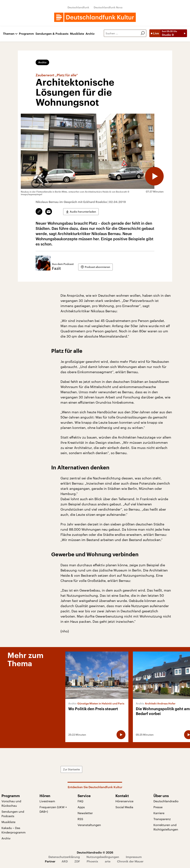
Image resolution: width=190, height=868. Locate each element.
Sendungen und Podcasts (13, 814)
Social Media (124, 807)
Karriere (159, 813)
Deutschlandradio (166, 801)
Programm (26, 34)
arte (108, 861)
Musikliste (77, 34)
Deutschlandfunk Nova (108, 7)
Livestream (47, 801)
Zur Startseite (71, 769)
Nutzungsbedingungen (103, 857)
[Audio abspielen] (154, 176)
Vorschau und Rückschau (11, 803)
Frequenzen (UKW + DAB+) (53, 809)
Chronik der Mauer (130, 861)
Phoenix (92, 861)
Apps (81, 807)
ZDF (77, 861)
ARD (65, 861)
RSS (80, 819)
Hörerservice (124, 801)
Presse (158, 807)
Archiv (90, 34)
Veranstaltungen (89, 825)
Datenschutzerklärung (64, 857)
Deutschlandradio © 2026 (95, 852)
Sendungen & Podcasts (52, 34)
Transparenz (162, 819)
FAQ (80, 801)
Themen (9, 34)
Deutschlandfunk (78, 7)
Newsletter (85, 813)
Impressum (134, 857)
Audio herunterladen (83, 212)
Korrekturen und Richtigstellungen (166, 827)
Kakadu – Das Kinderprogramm (14, 830)
